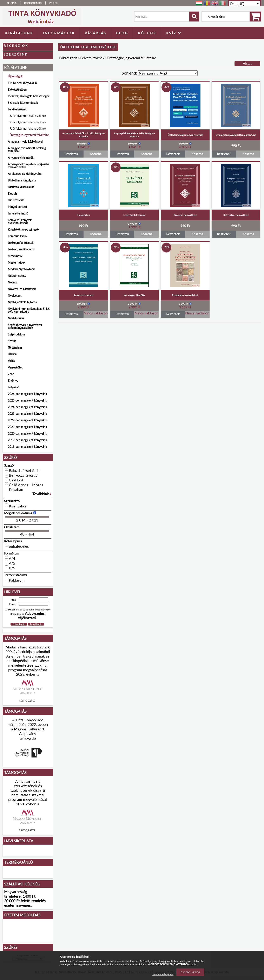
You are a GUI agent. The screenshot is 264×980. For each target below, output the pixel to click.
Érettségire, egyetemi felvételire (29, 135)
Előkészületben (17, 89)
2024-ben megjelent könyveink (27, 407)
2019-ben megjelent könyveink (27, 440)
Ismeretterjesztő (18, 213)
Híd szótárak (16, 200)
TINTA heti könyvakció (22, 83)
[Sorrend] (168, 73)
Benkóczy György (23, 475)
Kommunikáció (17, 236)
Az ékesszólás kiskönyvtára (25, 174)
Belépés (11, 3)
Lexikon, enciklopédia (21, 249)
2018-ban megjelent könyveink (27, 447)
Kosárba (96, 154)
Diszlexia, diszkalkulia (21, 187)
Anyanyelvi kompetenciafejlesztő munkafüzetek (28, 166)
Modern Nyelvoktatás (22, 269)
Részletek (71, 154)
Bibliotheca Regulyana (22, 180)
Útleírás (13, 354)
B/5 (12, 568)
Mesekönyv (15, 256)
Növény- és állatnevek (22, 289)
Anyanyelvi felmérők (21, 158)
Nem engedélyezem (163, 974)
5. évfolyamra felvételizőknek (28, 116)
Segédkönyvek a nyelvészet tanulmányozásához (25, 326)
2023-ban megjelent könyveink (27, 414)
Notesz (12, 282)
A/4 (12, 558)
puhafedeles (19, 546)
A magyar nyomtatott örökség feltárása (27, 150)
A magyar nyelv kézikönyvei (25, 142)
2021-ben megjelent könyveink (27, 427)
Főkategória (68, 58)
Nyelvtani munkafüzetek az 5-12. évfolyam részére (29, 310)
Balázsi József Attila (25, 470)
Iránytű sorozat (17, 207)
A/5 (12, 563)
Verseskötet (15, 367)
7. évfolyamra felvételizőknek (28, 122)
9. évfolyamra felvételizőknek (28, 129)
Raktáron (16, 580)
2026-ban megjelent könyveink (27, 394)
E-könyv (13, 381)
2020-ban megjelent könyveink (27, 433)
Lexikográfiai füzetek (21, 243)
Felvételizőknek (92, 58)
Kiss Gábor (18, 506)
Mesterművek (16, 262)
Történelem (15, 348)
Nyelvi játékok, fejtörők (22, 302)
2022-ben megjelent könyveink (27, 420)
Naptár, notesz (17, 276)
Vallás (11, 361)
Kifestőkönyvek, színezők (24, 229)
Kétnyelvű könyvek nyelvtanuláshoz (20, 221)
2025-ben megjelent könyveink (27, 400)
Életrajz (12, 194)
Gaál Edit (16, 480)
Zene (11, 374)
